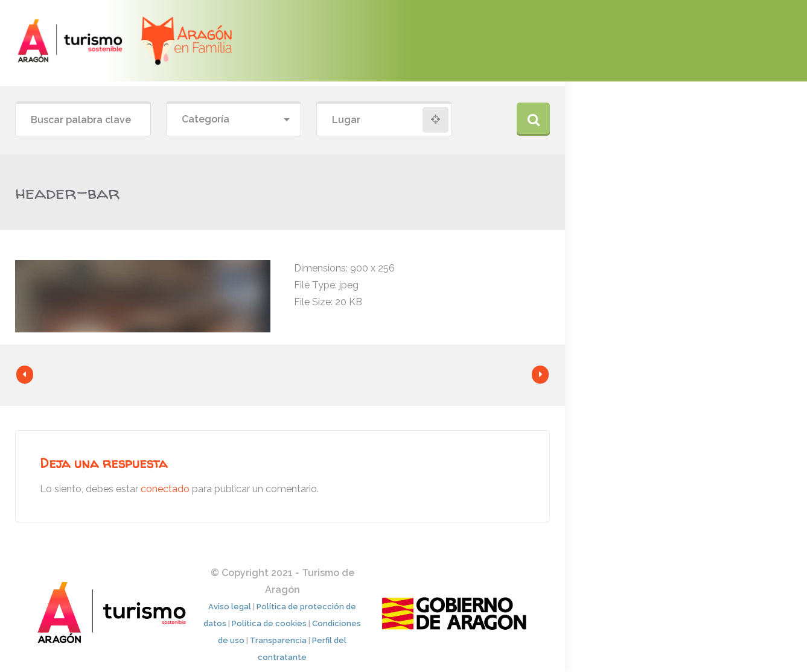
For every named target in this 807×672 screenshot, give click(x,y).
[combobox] (234, 120)
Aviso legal (230, 607)
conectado (165, 489)
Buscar (533, 119)
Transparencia (278, 640)
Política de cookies (269, 623)
